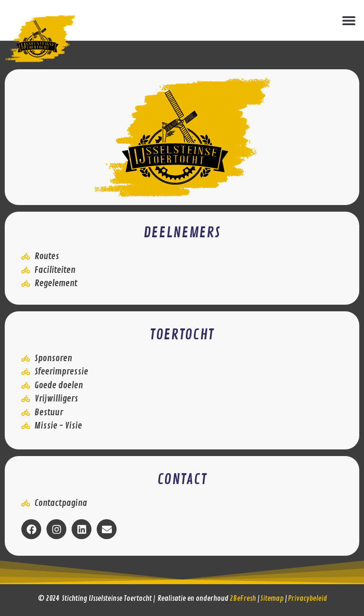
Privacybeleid (308, 599)
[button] (349, 20)
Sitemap (272, 599)
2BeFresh (243, 599)
